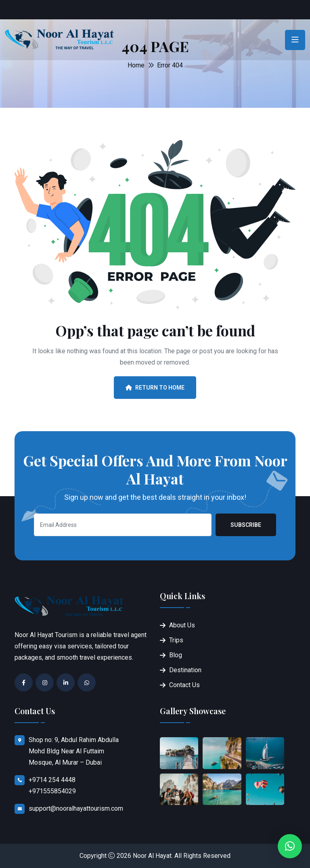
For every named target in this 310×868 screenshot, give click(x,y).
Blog (176, 655)
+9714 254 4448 (52, 780)
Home (136, 65)
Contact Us (184, 685)
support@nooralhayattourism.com (76, 808)
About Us (182, 625)
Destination (185, 670)
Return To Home (155, 388)
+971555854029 (52, 791)
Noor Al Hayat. (153, 856)
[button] (290, 846)
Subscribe (246, 525)
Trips (176, 640)
